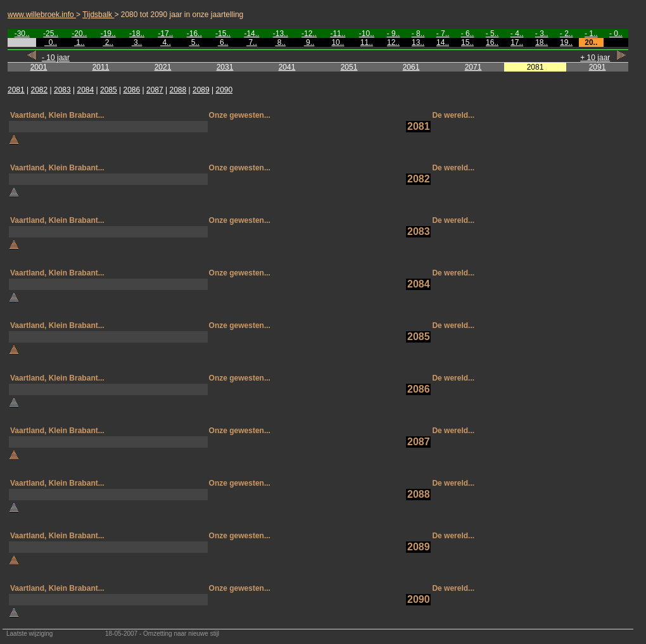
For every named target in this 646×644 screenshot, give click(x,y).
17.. (517, 42)
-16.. (194, 34)
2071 (473, 67)
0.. (51, 42)
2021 (163, 67)
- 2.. (567, 34)
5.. (194, 42)
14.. (443, 42)
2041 (287, 67)
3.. (137, 42)
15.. (467, 42)
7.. (252, 42)
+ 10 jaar (595, 58)
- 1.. (591, 34)
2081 (16, 90)
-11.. (338, 34)
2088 (178, 90)
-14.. (251, 34)
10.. (338, 42)
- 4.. (517, 34)
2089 (201, 90)
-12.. (309, 34)
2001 (39, 67)
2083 (62, 90)
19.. (566, 42)
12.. (393, 42)
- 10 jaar (56, 58)
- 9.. (394, 34)
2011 (101, 67)
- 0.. (616, 34)
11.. (367, 42)
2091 (598, 67)
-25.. (51, 34)
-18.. (137, 34)
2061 (411, 67)
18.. (541, 42)
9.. (309, 42)
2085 (109, 90)
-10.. (367, 34)
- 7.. (443, 34)
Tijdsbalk (98, 15)
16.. (492, 42)
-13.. (281, 34)
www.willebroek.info (42, 15)
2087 (155, 90)
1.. (79, 42)
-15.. (223, 34)
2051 (349, 67)
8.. (280, 42)
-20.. (79, 34)
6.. (223, 42)
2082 (40, 90)
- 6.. (468, 34)
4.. (166, 42)
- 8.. (418, 34)
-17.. (165, 34)
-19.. (108, 34)
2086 (132, 90)
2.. (108, 42)
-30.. (22, 34)
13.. (418, 42)
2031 (225, 67)
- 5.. (492, 34)
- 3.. (542, 34)
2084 (86, 90)
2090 (225, 90)
